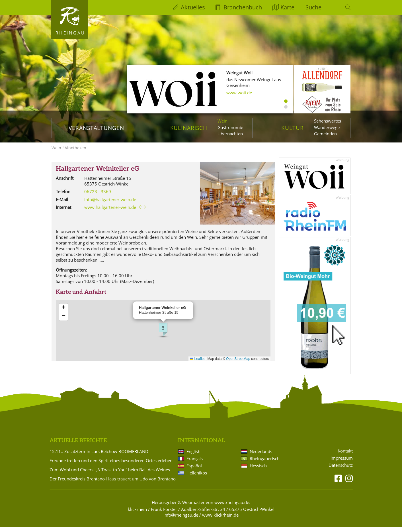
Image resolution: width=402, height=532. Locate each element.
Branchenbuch (243, 7)
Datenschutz (341, 470)
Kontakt (345, 456)
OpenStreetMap (238, 364)
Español (194, 470)
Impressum (342, 463)
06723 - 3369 (98, 196)
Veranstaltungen (96, 128)
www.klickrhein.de (220, 520)
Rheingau (70, 33)
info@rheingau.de (181, 520)
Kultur (293, 128)
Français (195, 463)
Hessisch (258, 470)
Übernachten (230, 134)
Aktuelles (193, 7)
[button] (163, 335)
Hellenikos (197, 478)
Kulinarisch (189, 128)
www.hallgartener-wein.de (110, 212)
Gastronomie (230, 127)
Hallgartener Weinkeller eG (97, 174)
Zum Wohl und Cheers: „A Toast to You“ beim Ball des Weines (110, 474)
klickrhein (137, 514)
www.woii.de (239, 93)
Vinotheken (76, 153)
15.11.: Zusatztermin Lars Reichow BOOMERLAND (99, 456)
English (193, 456)
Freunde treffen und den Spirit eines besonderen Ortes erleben (111, 465)
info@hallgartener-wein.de (110, 204)
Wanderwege (327, 127)
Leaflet (197, 364)
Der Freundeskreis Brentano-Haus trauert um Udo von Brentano (113, 484)
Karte (287, 7)
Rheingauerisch (265, 463)
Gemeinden (325, 134)
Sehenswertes (328, 121)
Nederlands (261, 456)
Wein (222, 121)
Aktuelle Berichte (78, 446)
